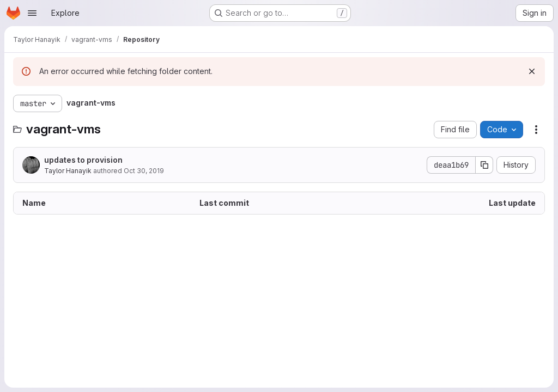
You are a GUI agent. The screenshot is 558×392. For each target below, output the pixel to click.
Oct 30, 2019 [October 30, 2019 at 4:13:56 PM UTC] (144, 171)
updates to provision (83, 160)
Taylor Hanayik (68, 171)
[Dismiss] (532, 71)
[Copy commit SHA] (484, 165)
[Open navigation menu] (32, 13)
